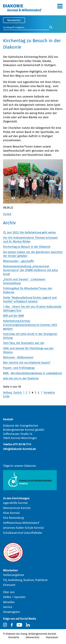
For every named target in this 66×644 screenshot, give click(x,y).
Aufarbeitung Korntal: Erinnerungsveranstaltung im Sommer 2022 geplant (30, 325)
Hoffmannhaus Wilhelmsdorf (21, 523)
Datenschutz (32, 637)
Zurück (7, 214)
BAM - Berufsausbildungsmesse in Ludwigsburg (32, 373)
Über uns (9, 592)
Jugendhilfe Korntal (15, 503)
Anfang (7, 393)
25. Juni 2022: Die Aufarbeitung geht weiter (30, 232)
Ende (6, 396)
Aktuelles (9, 602)
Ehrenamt (9, 585)
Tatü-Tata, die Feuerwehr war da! (24, 343)
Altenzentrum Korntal (17, 508)
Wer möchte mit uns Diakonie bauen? (27, 363)
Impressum (52, 637)
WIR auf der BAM (13, 316)
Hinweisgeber (12, 612)
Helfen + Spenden (14, 597)
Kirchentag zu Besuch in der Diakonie (27, 247)
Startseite (14, 637)
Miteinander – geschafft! (18, 261)
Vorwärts (49, 393)
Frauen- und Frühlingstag (19, 368)
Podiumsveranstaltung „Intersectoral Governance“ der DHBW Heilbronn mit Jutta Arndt (30, 270)
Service (8, 607)
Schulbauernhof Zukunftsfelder (23, 533)
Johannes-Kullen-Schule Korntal (23, 528)
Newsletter (14, 20)
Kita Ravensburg (13, 518)
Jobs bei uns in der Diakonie (21, 378)
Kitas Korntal (11, 513)
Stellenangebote (14, 575)
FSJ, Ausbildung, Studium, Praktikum (25, 580)
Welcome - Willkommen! (18, 357)
